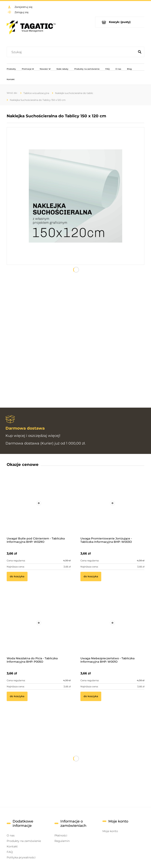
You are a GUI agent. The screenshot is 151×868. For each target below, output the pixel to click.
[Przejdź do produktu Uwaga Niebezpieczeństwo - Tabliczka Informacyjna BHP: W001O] (112, 628)
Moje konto (110, 831)
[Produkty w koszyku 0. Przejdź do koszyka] (120, 22)
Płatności (61, 835)
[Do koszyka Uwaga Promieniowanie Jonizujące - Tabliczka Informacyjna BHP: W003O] (91, 577)
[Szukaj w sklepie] (72, 52)
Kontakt (12, 846)
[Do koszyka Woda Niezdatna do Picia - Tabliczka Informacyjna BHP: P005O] (17, 696)
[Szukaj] (140, 52)
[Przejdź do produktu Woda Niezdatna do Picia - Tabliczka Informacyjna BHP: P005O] (39, 628)
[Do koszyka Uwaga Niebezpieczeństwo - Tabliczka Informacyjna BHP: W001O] (91, 696)
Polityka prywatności (21, 857)
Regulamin (62, 841)
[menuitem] (11, 69)
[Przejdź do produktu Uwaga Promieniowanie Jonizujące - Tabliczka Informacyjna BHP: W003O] (112, 508)
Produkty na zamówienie (24, 841)
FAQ (10, 852)
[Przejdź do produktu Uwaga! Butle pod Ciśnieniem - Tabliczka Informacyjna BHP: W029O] (39, 508)
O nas (11, 835)
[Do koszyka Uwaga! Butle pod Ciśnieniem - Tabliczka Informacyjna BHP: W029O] (17, 577)
